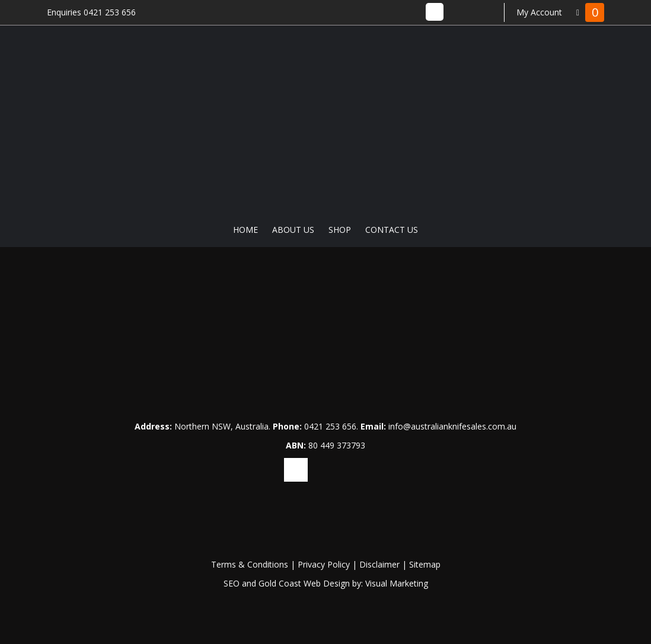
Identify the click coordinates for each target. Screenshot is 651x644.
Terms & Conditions (250, 564)
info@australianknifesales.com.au (452, 426)
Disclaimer (379, 564)
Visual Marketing (397, 583)
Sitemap (425, 564)
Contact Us (392, 230)
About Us (293, 230)
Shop (340, 230)
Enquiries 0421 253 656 (91, 12)
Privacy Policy (324, 564)
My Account (539, 12)
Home (245, 230)
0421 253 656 (330, 426)
